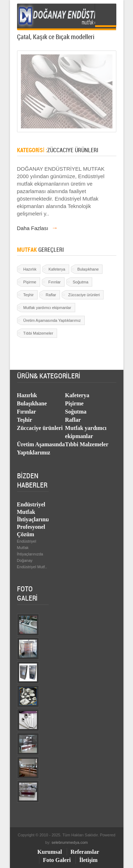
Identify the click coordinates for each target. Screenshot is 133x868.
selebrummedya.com (70, 842)
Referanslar (85, 852)
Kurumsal (49, 852)
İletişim (89, 860)
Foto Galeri (57, 860)
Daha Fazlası (38, 228)
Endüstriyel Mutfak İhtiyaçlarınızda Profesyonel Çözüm (36, 519)
